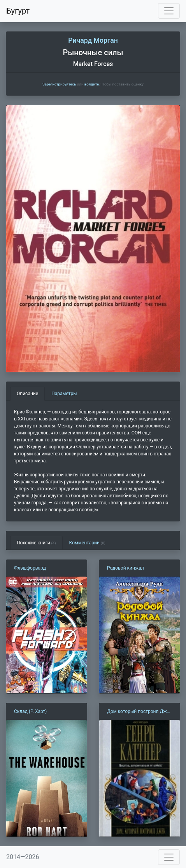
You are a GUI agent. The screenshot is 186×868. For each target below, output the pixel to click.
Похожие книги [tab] (36, 543)
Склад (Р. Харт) (30, 711)
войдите (92, 84)
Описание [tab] (27, 394)
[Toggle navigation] (169, 11)
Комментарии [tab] (87, 543)
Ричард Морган (93, 40)
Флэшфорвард (30, 568)
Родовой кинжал (125, 568)
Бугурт (18, 11)
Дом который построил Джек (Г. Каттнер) (139, 712)
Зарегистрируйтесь (59, 84)
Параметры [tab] (64, 394)
